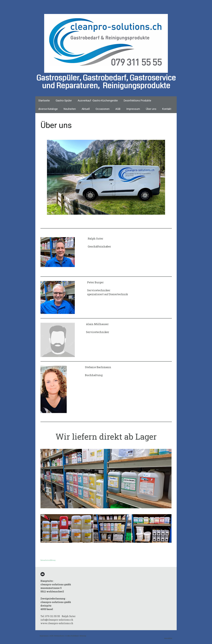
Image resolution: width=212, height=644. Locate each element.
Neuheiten (70, 109)
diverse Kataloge (48, 109)
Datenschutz (59, 636)
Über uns (151, 109)
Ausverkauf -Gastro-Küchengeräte (98, 100)
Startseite (44, 100)
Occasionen (103, 109)
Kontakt (167, 109)
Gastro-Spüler (64, 100)
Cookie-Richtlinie (72, 636)
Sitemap (83, 636)
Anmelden (168, 638)
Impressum (133, 109)
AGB (118, 109)
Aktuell (86, 109)
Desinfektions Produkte (137, 100)
